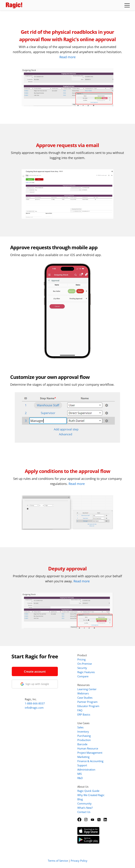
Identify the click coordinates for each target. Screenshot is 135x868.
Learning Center (87, 689)
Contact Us (84, 812)
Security (82, 668)
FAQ (80, 710)
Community (84, 803)
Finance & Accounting (90, 761)
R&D (80, 778)
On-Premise (85, 664)
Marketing (83, 757)
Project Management (90, 753)
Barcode (82, 744)
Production (84, 740)
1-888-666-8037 (35, 703)
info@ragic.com (34, 708)
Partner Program (87, 702)
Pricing (81, 659)
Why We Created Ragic (91, 795)
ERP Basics (84, 714)
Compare (83, 676)
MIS (80, 774)
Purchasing (84, 736)
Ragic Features (86, 672)
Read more (67, 57)
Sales (80, 727)
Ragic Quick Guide (88, 791)
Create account (35, 671)
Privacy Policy (79, 861)
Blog (80, 799)
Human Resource (88, 748)
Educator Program (88, 706)
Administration (86, 770)
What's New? (85, 808)
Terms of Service (58, 861)
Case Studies (85, 698)
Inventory (83, 732)
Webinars (83, 693)
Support (82, 765)
